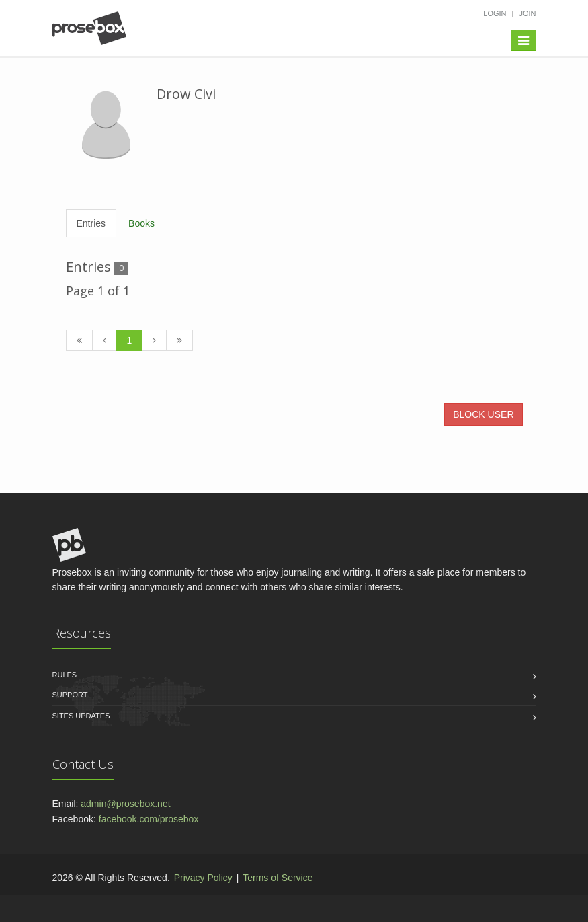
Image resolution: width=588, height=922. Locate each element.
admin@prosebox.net (125, 804)
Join (527, 13)
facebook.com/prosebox (149, 819)
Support (70, 695)
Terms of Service (278, 878)
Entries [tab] (91, 223)
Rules (65, 675)
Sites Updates (81, 716)
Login (495, 13)
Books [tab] (141, 223)
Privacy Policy (203, 878)
